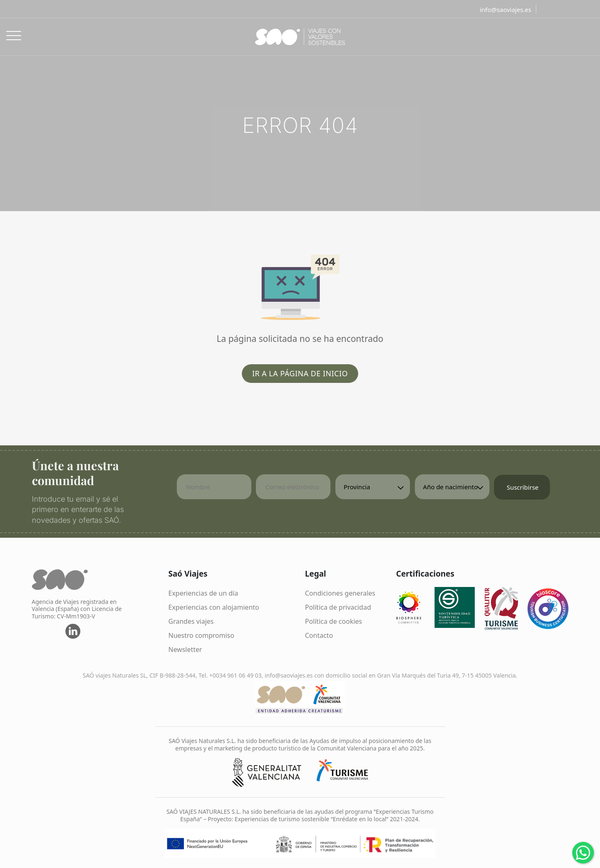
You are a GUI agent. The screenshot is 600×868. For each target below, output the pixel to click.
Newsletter (185, 649)
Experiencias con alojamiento (214, 607)
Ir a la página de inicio (300, 373)
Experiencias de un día (203, 593)
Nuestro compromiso (201, 635)
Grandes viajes (191, 621)
